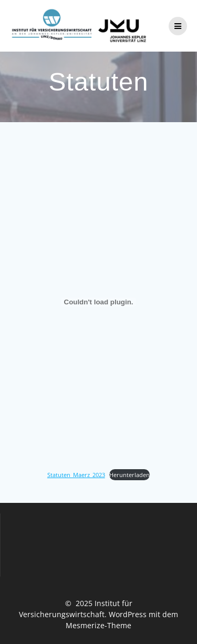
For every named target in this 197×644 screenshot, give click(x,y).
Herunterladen (129, 475)
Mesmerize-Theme (98, 625)
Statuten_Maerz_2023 (76, 475)
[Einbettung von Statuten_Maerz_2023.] (98, 302)
